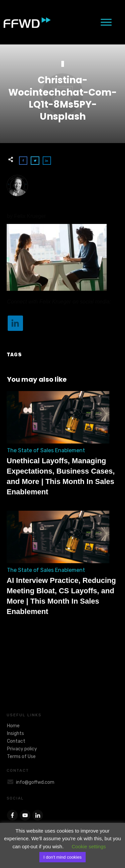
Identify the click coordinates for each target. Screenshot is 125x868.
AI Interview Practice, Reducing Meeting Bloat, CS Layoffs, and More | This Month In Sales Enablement (62, 567)
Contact (16, 741)
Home (13, 726)
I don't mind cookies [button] (62, 857)
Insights (15, 733)
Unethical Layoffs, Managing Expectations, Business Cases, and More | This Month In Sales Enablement (62, 447)
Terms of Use (21, 757)
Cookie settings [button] (89, 846)
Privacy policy (22, 749)
